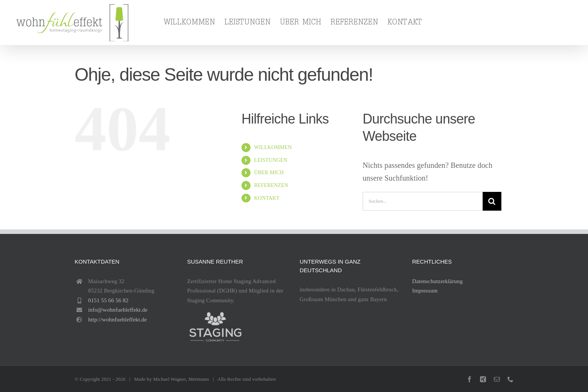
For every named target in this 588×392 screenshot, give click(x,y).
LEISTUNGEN (271, 160)
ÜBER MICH (269, 173)
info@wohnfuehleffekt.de (118, 310)
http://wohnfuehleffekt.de (118, 320)
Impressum (425, 291)
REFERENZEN (271, 185)
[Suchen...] (423, 201)
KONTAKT (267, 198)
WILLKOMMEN (273, 147)
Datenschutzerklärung (437, 281)
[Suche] (492, 201)
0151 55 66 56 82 (108, 300)
